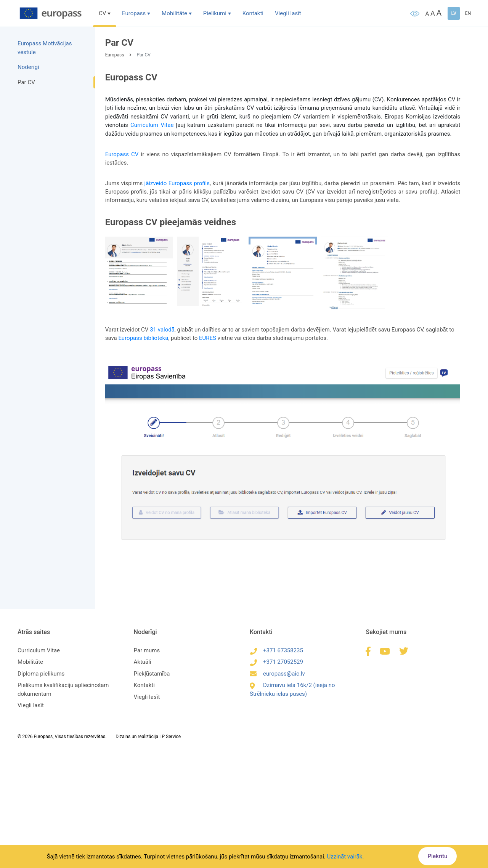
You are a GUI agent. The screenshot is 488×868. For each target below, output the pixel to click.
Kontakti (255, 13)
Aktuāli (143, 659)
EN (466, 13)
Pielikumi (217, 13)
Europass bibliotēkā (145, 338)
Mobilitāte (176, 13)
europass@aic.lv (277, 671)
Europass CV (124, 155)
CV (104, 13)
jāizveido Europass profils (182, 184)
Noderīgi (30, 67)
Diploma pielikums (43, 671)
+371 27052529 (276, 659)
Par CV (28, 82)
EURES (210, 338)
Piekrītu (436, 856)
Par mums (148, 647)
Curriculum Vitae (154, 126)
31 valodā (165, 329)
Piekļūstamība (153, 671)
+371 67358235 (276, 647)
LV (452, 13)
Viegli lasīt (290, 13)
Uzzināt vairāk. (346, 857)
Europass (136, 13)
